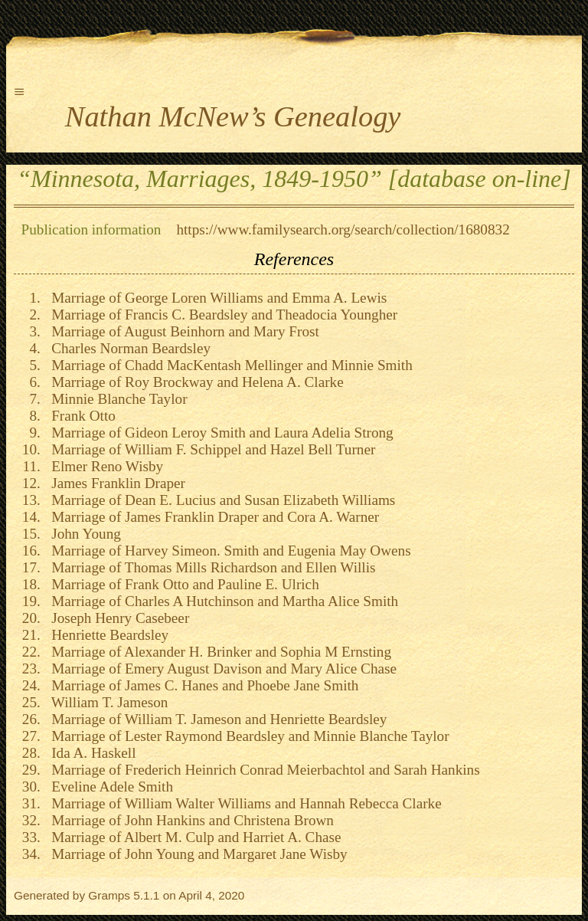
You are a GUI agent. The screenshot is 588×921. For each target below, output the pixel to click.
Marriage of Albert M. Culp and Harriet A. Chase (193, 837)
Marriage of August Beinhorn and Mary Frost (182, 331)
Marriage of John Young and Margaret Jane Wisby (196, 854)
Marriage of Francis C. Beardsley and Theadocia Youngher (221, 315)
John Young (83, 534)
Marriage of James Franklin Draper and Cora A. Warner (212, 517)
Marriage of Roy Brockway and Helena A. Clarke (194, 382)
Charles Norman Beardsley (127, 348)
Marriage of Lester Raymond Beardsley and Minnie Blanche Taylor (247, 736)
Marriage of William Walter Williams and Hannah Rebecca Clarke (243, 803)
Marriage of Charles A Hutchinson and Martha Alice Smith (222, 601)
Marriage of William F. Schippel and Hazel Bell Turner (210, 449)
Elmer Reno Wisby (104, 466)
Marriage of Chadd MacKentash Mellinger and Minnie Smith (229, 365)
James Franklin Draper (115, 483)
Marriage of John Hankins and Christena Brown (189, 820)
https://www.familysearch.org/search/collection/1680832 (343, 229)
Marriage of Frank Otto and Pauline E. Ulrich (182, 584)
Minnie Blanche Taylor (116, 399)
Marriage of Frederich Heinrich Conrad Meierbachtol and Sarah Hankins (262, 770)
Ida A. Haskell (90, 753)
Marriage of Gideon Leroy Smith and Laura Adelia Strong (219, 433)
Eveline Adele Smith (109, 787)
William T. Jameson (106, 702)
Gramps (109, 895)
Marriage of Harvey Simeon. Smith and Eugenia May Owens (228, 551)
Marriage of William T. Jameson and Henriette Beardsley (216, 719)
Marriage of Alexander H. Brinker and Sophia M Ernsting (218, 652)
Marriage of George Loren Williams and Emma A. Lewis (216, 298)
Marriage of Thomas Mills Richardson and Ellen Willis (210, 567)
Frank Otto (80, 416)
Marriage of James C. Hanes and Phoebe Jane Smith (202, 685)
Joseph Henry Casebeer (117, 618)
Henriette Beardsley (107, 635)
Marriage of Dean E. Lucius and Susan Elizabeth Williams (220, 500)
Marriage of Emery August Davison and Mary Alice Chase (220, 669)
